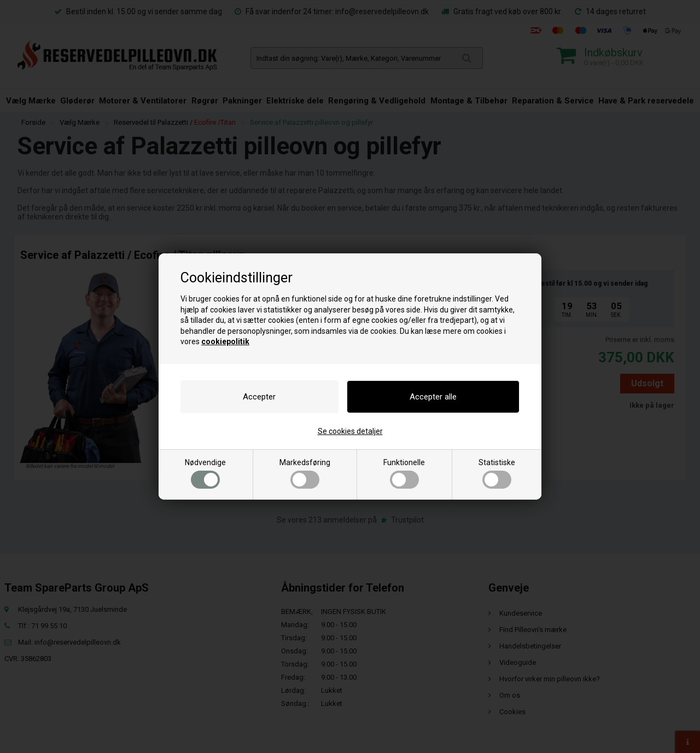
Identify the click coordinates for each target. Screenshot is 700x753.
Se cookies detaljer (350, 431)
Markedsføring (305, 473)
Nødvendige (205, 473)
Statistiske (497, 473)
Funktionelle (404, 473)
